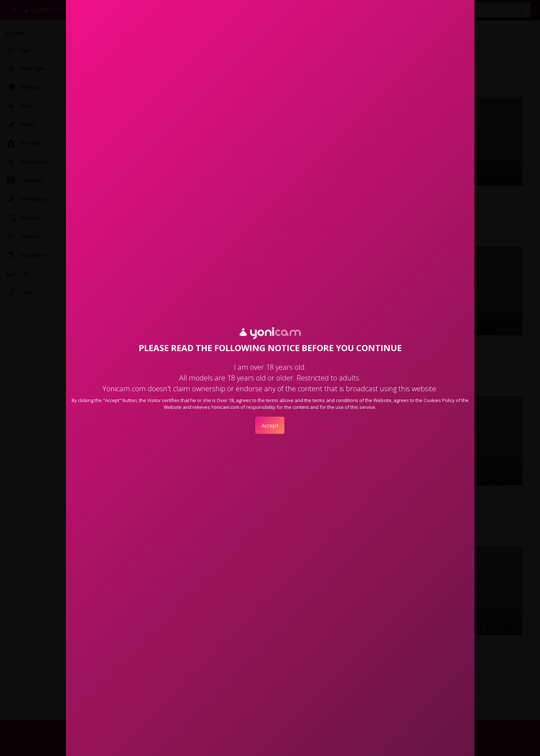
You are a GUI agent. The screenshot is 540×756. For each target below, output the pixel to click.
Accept (270, 425)
